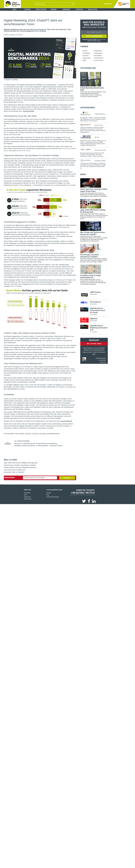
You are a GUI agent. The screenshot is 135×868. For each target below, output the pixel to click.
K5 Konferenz (95, 302)
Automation (98, 56)
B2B (84, 60)
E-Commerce (99, 60)
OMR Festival (95, 292)
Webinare (66, 9)
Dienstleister (41, 9)
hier (100, 41)
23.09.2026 (93, 321)
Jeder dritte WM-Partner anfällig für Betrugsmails (21, 463)
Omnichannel (99, 58)
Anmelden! (67, 478)
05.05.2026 (93, 294)
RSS (25, 495)
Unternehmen (88, 108)
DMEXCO (94, 319)
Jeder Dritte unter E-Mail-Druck (15, 470)
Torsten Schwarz (101, 358)
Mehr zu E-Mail (10, 460)
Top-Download (88, 68)
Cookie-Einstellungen (53, 497)
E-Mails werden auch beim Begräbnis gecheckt (20, 467)
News (14, 9)
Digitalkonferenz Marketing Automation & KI (99, 328)
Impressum (27, 497)
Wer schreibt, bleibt (94, 344)
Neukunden (87, 58)
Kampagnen (98, 53)
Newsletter (92, 9)
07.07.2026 (93, 315)
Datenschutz (28, 499)
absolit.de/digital (29, 111)
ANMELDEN (108, 4)
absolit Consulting (9, 35)
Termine (54, 9)
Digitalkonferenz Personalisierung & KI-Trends (98, 310)
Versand (86, 56)
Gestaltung (87, 53)
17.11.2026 (93, 332)
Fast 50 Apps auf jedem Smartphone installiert (20, 465)
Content (27, 9)
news (83, 174)
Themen (84, 47)
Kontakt (48, 493)
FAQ (48, 495)
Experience (98, 51)
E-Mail (85, 51)
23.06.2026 (93, 304)
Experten (79, 9)
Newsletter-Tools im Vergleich (14, 472)
